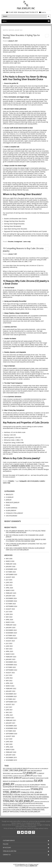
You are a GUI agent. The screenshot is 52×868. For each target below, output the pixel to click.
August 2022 (10, 673)
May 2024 (9, 617)
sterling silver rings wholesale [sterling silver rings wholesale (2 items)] (32, 806)
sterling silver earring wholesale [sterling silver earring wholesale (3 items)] (35, 799)
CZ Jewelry (11, 481)
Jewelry (9, 500)
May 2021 (9, 712)
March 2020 (10, 750)
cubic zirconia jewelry (33, 481)
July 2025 (9, 580)
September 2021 (11, 702)
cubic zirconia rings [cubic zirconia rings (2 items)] (17, 774)
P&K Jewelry (30, 205)
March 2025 (10, 590)
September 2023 (11, 638)
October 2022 (11, 667)
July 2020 (9, 739)
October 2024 (11, 604)
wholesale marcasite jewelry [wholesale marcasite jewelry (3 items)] (39, 808)
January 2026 (11, 567)
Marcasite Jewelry (13, 503)
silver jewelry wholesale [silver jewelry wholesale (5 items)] (13, 787)
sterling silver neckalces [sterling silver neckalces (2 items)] (42, 802)
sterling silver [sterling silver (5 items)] (20, 795)
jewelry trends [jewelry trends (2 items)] (38, 776)
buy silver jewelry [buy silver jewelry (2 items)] (43, 769)
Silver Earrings (12, 508)
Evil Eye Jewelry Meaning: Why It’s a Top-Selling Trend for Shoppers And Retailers (26, 532)
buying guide (23, 481)
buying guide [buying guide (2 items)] (34, 769)
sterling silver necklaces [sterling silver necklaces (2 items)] (10, 804)
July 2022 (9, 675)
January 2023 (11, 659)
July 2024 (9, 612)
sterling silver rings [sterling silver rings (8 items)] (13, 805)
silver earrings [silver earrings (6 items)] (27, 781)
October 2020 (11, 731)
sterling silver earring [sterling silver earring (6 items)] (39, 797)
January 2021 (11, 723)
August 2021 (10, 705)
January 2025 (11, 596)
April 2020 (9, 747)
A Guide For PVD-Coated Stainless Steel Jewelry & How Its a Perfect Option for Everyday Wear (26, 540)
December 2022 (11, 662)
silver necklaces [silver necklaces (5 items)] (31, 787)
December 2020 (11, 726)
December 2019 (11, 758)
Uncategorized (18, 242)
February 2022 (11, 689)
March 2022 (10, 686)
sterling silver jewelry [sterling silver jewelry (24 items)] (18, 801)
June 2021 (9, 710)
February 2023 (11, 657)
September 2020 (11, 734)
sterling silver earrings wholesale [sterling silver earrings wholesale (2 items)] (13, 799)
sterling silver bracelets (23, 213)
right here (17, 63)
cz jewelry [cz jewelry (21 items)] (29, 773)
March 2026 (10, 561)
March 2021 (10, 718)
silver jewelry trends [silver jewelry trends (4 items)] (38, 785)
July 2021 (9, 707)
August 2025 (10, 577)
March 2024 (10, 622)
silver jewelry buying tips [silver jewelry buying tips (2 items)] (22, 785)
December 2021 (11, 694)
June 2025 (9, 583)
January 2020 (11, 755)
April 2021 (9, 715)
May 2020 (9, 744)
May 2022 (9, 681)
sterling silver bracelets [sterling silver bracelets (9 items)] (15, 797)
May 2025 (9, 585)
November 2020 (11, 728)
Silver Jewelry (11, 511)
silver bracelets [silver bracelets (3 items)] (14, 781)
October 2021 (11, 699)
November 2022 (11, 665)
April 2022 (9, 683)
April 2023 (9, 651)
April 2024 (9, 620)
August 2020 (10, 736)
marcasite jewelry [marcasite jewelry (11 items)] (12, 778)
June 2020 (9, 742)
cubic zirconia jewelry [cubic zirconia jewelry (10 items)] (15, 771)
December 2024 (11, 598)
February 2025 (11, 593)
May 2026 (9, 559)
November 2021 (11, 697)
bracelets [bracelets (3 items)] (26, 769)
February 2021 (11, 720)
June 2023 (9, 646)
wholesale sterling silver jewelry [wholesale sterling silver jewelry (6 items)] (25, 812)
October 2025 (11, 572)
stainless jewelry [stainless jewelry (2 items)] (25, 790)
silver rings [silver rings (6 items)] (15, 789)
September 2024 (11, 606)
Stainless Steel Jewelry (14, 513)
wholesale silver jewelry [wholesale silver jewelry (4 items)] (12, 810)
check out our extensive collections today (35, 236)
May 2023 (9, 649)
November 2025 (11, 569)
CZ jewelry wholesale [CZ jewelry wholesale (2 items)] (19, 776)
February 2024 (11, 625)
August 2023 (10, 641)
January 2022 (11, 691)
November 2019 (11, 760)
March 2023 (10, 654)
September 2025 (11, 575)
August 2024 (10, 609)
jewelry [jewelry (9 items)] (29, 776)
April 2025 (9, 588)
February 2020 (11, 752)
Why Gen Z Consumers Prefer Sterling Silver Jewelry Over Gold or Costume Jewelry (25, 549)
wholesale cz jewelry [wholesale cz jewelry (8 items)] (18, 808)
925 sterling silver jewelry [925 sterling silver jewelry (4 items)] (13, 769)
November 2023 (11, 633)
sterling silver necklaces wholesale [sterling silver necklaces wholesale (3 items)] (30, 804)
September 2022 (11, 670)
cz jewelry (42, 481)
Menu (26, 21)
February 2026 (11, 564)
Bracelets (11, 242)
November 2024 (11, 601)
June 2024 (9, 614)
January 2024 (11, 628)
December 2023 (11, 630)
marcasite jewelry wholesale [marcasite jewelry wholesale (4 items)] (33, 778)
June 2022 (9, 678)
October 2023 (11, 636)
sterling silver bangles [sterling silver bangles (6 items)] (37, 795)
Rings (8, 505)
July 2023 (9, 644)
